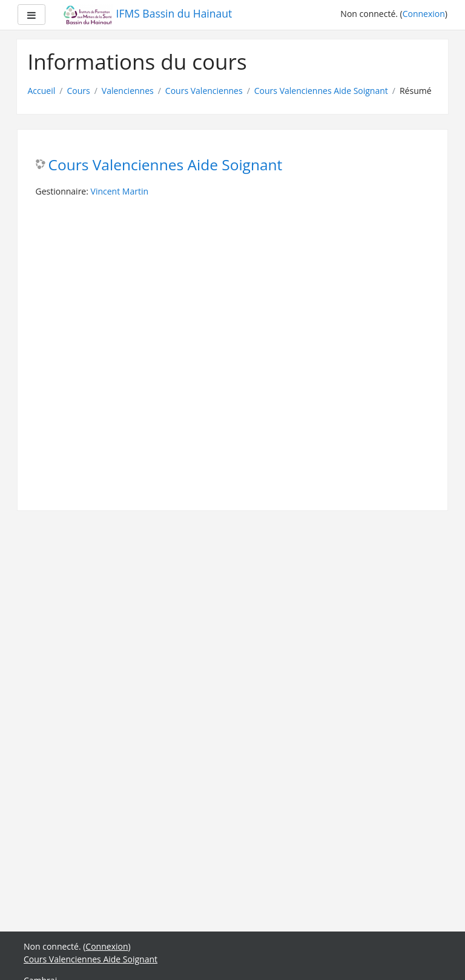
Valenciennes (128, 91)
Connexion (424, 14)
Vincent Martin (120, 191)
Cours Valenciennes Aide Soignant (321, 91)
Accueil (42, 91)
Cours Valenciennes (204, 91)
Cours (78, 91)
